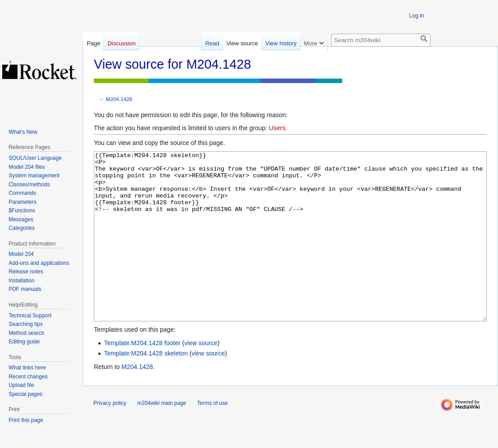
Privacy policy (110, 437)
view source (201, 377)
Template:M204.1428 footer (142, 377)
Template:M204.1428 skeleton (146, 387)
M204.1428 (119, 99)
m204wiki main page (161, 437)
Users (277, 128)
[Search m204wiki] (381, 40)
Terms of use (213, 437)
